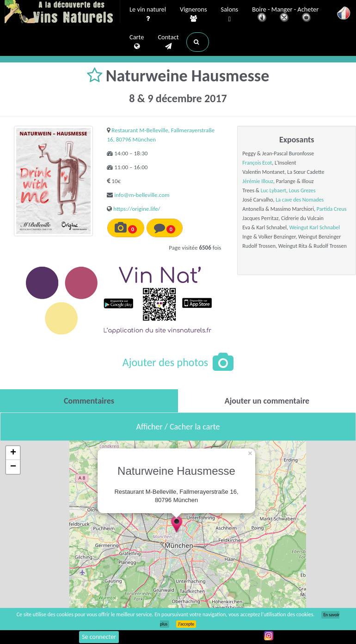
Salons (230, 15)
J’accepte (186, 624)
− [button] (13, 467)
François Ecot (257, 163)
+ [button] (13, 453)
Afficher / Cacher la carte (178, 427)
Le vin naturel (148, 14)
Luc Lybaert (273, 190)
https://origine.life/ (137, 209)
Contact (168, 42)
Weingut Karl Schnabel (315, 227)
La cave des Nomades (300, 200)
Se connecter (99, 637)
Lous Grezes (302, 190)
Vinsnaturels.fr (62, 12)
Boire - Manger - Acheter (285, 15)
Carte (137, 42)
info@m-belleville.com (142, 195)
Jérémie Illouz (258, 181)
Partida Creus (332, 209)
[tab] (89, 401)
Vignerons (193, 14)
